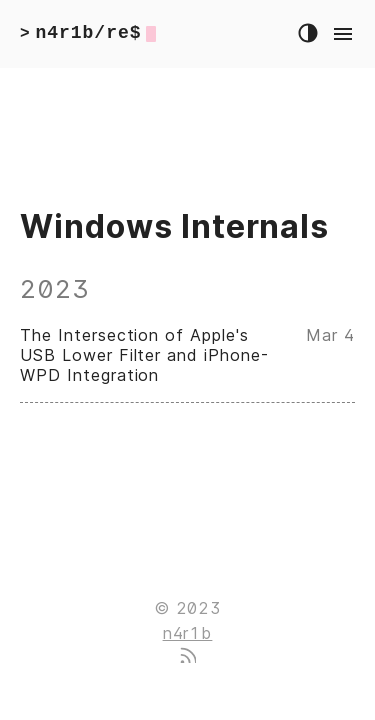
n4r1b (188, 633)
